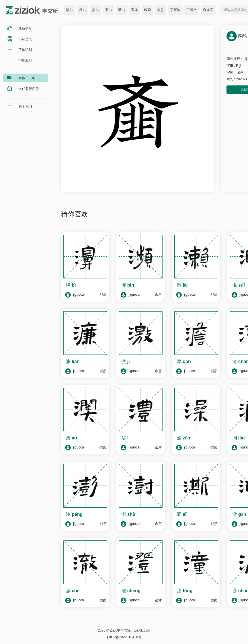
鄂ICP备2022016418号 (124, 637)
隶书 (108, 10)
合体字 (208, 10)
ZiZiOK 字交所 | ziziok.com (130, 630)
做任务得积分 (29, 89)
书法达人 (25, 39)
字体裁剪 (25, 61)
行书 (82, 10)
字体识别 (25, 50)
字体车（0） (28, 78)
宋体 (134, 10)
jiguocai (75, 295)
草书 (69, 10)
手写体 (175, 10)
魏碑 (147, 10)
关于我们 (25, 106)
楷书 (121, 10)
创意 (161, 10)
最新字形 (25, 28)
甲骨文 (192, 10)
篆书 (95, 10)
